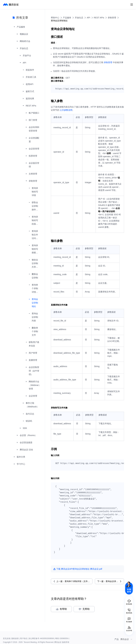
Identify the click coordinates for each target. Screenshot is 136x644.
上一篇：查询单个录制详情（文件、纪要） (74, 581)
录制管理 (108, 62)
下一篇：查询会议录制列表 (110, 581)
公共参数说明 (66, 110)
